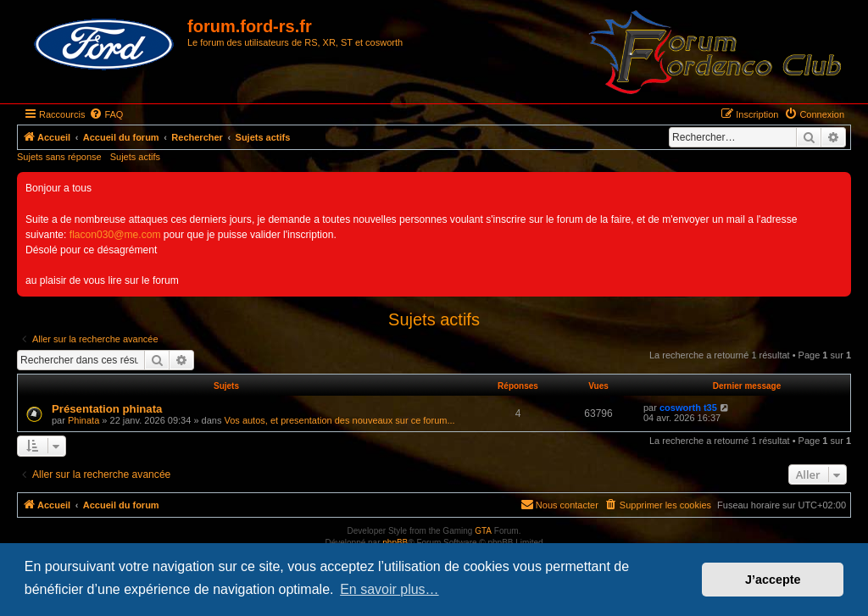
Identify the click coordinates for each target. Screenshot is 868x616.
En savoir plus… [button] (389, 589)
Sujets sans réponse (59, 157)
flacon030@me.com (115, 235)
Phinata (83, 420)
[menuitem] (106, 114)
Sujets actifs (135, 157)
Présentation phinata (107, 409)
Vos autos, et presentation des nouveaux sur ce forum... (339, 420)
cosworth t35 (688, 408)
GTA (483, 531)
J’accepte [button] (773, 580)
